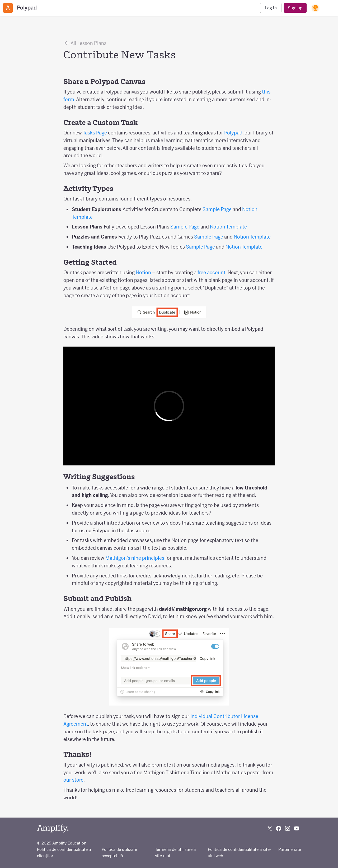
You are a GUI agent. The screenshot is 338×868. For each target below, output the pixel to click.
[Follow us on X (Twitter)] (270, 828)
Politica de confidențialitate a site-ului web (239, 853)
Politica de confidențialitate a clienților (64, 853)
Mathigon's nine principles (135, 558)
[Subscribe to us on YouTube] (297, 828)
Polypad (233, 133)
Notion (143, 272)
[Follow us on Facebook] (279, 828)
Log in (271, 8)
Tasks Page (95, 133)
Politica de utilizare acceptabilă (119, 853)
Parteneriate (290, 849)
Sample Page (217, 209)
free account (212, 272)
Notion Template (228, 227)
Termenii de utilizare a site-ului (175, 853)
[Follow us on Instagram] (288, 828)
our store (73, 780)
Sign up (295, 8)
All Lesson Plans (85, 43)
